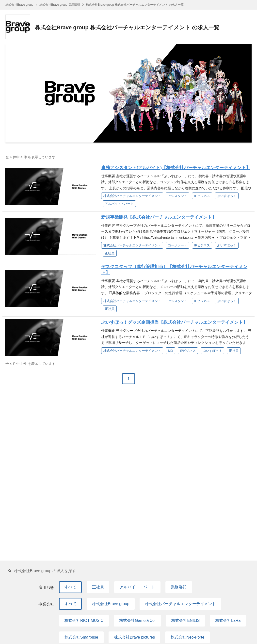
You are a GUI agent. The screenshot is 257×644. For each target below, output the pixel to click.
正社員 (98, 587)
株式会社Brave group (20, 5)
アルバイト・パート (137, 587)
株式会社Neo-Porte (187, 637)
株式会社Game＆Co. (137, 620)
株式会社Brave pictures (134, 637)
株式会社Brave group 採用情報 (60, 5)
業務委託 (179, 587)
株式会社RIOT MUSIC (84, 620)
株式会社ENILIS (185, 620)
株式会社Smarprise (81, 637)
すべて (70, 587)
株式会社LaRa (228, 620)
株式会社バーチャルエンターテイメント (180, 604)
